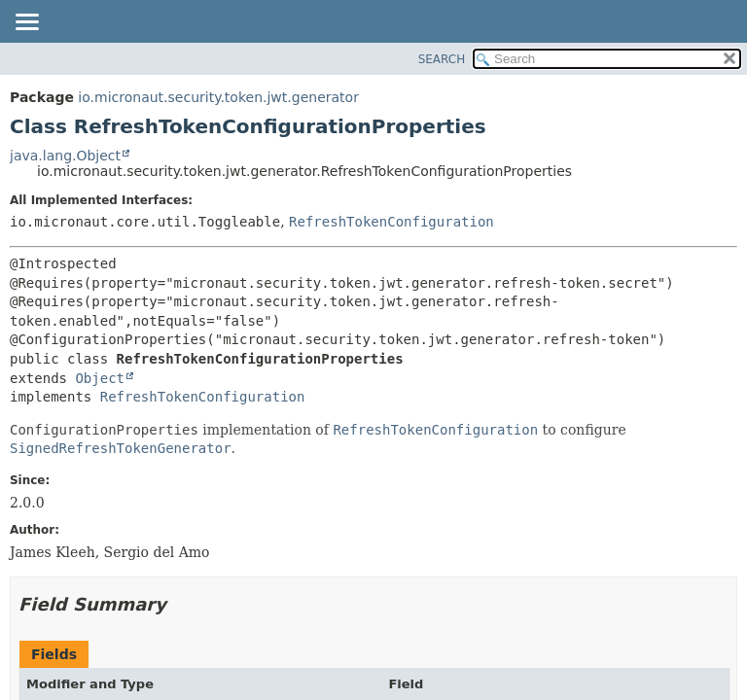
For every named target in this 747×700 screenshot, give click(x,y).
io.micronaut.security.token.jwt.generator (218, 97)
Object (100, 378)
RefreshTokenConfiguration (391, 222)
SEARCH (442, 59)
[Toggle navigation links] (26, 23)
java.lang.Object (65, 156)
